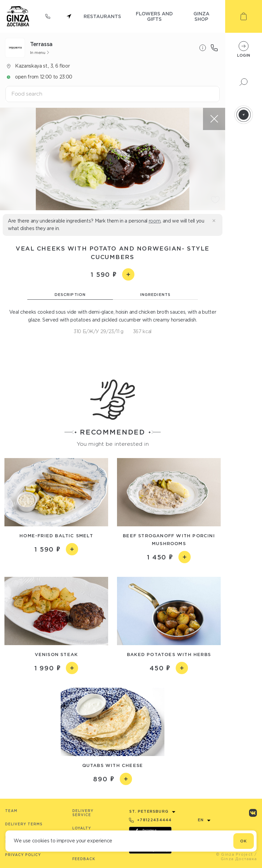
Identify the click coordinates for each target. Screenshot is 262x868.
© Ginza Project (235, 854)
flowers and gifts (154, 16)
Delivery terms (24, 824)
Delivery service (83, 813)
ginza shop (201, 16)
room (155, 221)
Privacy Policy (23, 855)
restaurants (102, 16)
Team (11, 811)
